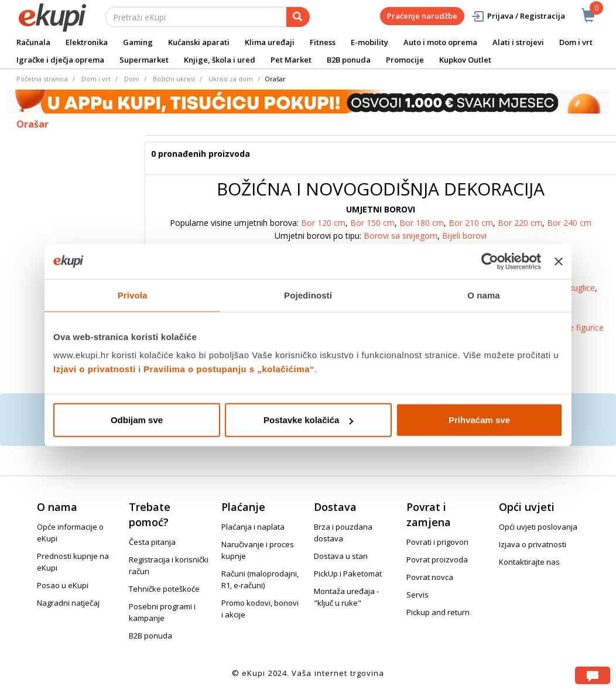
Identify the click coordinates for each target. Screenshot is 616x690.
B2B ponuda (349, 60)
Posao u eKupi (63, 585)
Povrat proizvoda (437, 559)
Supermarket (144, 60)
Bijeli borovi (464, 236)
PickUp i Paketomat (348, 574)
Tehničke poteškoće (164, 589)
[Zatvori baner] (559, 261)
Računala (33, 42)
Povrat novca (430, 577)
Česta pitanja (152, 542)
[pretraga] (298, 17)
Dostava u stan (341, 556)
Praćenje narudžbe (422, 16)
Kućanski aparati (199, 42)
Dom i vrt (576, 42)
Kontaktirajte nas (529, 562)
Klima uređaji (270, 42)
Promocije (405, 60)
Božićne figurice (574, 327)
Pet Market (291, 60)
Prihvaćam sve (479, 420)
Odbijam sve (137, 420)
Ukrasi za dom (231, 79)
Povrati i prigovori (437, 542)
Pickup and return (438, 612)
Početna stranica (42, 79)
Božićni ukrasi (174, 79)
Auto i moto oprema (440, 42)
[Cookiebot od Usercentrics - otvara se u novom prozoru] (490, 261)
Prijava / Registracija (518, 16)
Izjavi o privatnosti (95, 369)
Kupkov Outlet (465, 60)
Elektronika (87, 42)
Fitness (323, 42)
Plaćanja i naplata (253, 527)
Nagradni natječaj (68, 603)
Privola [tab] (133, 295)
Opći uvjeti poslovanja (538, 527)
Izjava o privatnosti (533, 544)
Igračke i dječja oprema (60, 60)
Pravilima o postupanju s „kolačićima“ (229, 369)
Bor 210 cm (471, 223)
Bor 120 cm (323, 223)
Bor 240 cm (569, 223)
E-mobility (369, 42)
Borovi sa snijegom (401, 236)
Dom (132, 79)
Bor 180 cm (422, 223)
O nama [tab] (484, 295)
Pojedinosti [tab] (308, 295)
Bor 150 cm (372, 223)
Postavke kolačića (308, 420)
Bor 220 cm (520, 223)
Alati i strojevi (518, 42)
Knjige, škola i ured (220, 60)
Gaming (138, 42)
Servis (417, 595)
